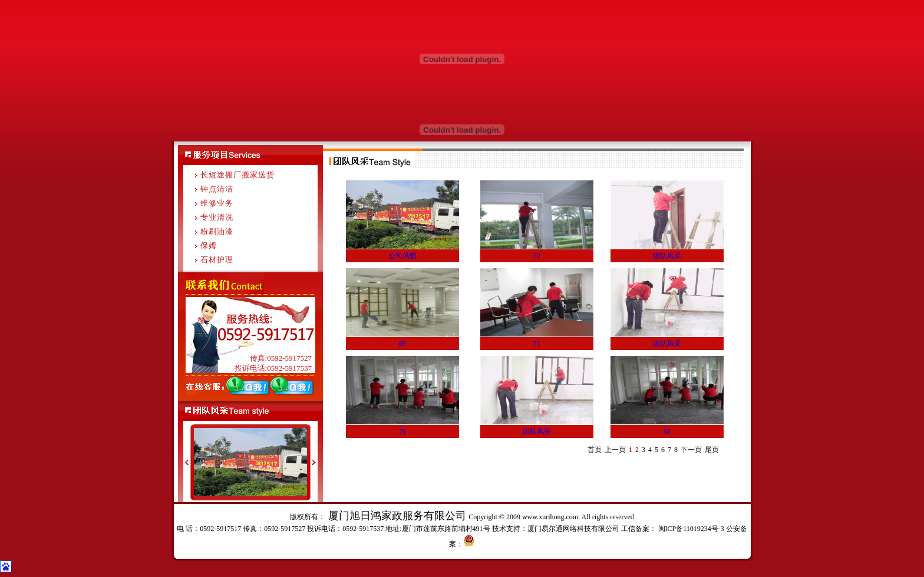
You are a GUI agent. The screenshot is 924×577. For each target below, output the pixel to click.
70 (402, 431)
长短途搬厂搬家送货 (237, 175)
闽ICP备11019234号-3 (690, 529)
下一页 (691, 450)
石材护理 (217, 260)
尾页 (712, 450)
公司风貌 (402, 256)
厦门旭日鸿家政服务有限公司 (397, 516)
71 (537, 344)
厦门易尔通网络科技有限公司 (573, 529)
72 (537, 256)
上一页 (615, 450)
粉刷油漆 (217, 231)
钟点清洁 (217, 189)
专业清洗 (217, 217)
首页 (595, 450)
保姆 (209, 245)
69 (402, 344)
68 (667, 431)
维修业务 (217, 203)
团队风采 (667, 256)
